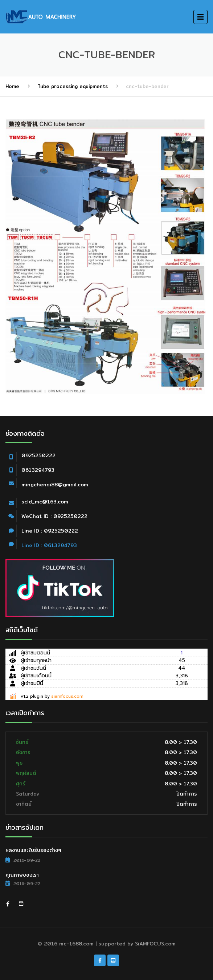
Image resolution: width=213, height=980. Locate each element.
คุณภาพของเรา (22, 875)
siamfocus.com (67, 696)
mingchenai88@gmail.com (55, 485)
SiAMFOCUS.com (155, 944)
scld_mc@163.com (45, 502)
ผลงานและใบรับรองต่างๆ (33, 850)
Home (12, 86)
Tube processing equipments (73, 86)
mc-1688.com (76, 944)
